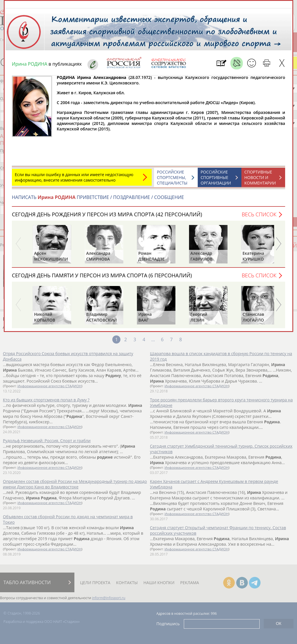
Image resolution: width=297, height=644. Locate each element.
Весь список (259, 217)
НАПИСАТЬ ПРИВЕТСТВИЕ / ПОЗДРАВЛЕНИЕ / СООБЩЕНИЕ (98, 200)
